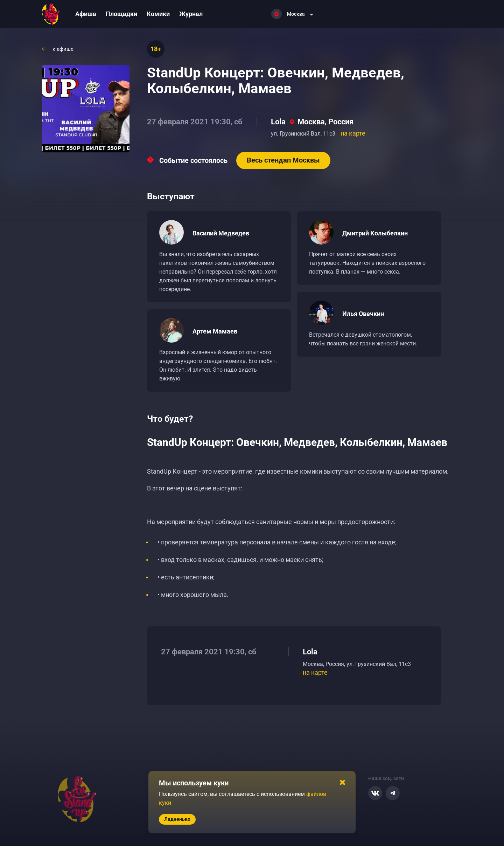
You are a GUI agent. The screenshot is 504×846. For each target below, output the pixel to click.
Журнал (191, 14)
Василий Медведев (221, 233)
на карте (353, 133)
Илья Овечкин (363, 314)
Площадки (121, 14)
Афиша (86, 14)
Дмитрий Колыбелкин (375, 233)
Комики (158, 14)
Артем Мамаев (215, 331)
